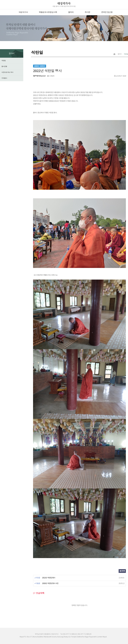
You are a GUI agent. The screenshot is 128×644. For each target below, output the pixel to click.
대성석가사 (23, 12)
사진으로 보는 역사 (7, 72)
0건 (44, 76)
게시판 (87, 12)
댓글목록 (39, 593)
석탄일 (4, 61)
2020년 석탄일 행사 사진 (50, 583)
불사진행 (4, 66)
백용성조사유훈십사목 (48, 12)
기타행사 (4, 78)
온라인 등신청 (107, 12)
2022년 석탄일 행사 (49, 578)
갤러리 (71, 12)
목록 (122, 571)
